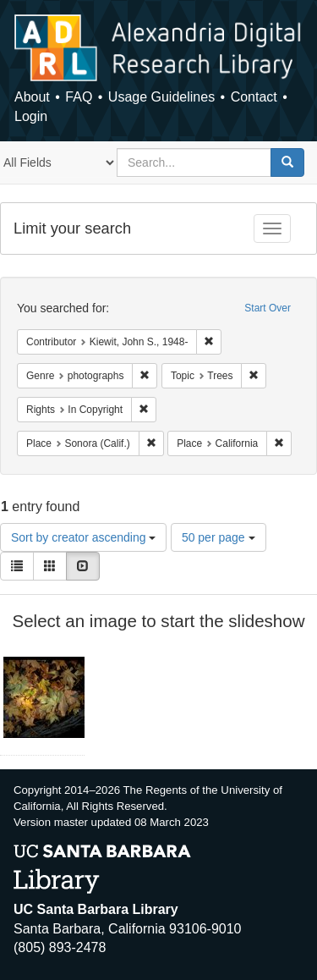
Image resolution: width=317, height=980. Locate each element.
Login (31, 116)
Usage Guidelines (161, 97)
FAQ (79, 97)
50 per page (219, 537)
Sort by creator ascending (83, 537)
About (32, 97)
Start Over (268, 308)
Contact (254, 97)
